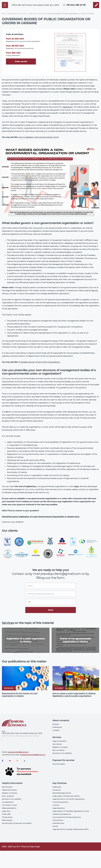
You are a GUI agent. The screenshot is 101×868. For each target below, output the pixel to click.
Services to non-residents (62, 753)
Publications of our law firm (17, 14)
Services (8, 623)
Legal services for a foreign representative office (70, 829)
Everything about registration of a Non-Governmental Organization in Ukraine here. (41, 517)
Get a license (57, 744)
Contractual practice (60, 802)
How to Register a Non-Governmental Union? (39, 137)
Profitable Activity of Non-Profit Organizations (39, 362)
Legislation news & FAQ (37, 14)
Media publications (9, 808)
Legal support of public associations (66, 796)
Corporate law (58, 820)
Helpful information (9, 790)
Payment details (59, 764)
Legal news (6, 811)
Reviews (56, 724)
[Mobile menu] (5, 5)
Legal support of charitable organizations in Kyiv (71, 811)
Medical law (57, 787)
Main (4, 14)
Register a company (60, 747)
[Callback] (96, 5)
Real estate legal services (62, 793)
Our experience (8, 802)
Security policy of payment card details (17, 823)
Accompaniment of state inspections (67, 817)
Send (51, 610)
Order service (21, 61)
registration (68, 107)
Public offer (6, 814)
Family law (57, 790)
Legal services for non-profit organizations (68, 799)
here (77, 486)
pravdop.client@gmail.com (18, 752)
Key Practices (7, 787)
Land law (56, 805)
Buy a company (58, 750)
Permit (95, 291)
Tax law (55, 826)
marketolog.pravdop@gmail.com (33, 755)
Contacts (56, 730)
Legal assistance (59, 808)
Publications (57, 727)
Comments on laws (9, 805)
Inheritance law (58, 823)
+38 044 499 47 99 (76, 5)
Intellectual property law (62, 814)
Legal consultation (59, 741)
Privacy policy (7, 817)
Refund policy (7, 820)
